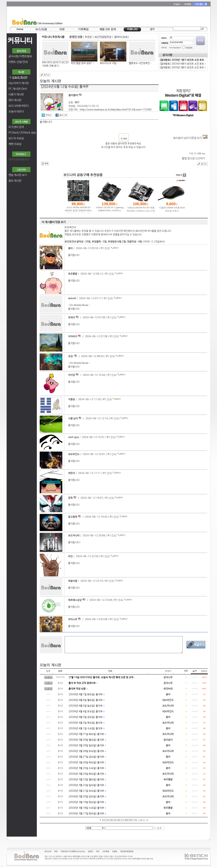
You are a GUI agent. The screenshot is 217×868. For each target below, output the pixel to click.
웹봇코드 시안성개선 (139, 63)
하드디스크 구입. (108, 63)
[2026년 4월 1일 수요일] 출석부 (86, 729)
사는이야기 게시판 (19, 83)
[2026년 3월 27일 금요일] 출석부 (86, 757)
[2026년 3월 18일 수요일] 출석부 (86, 808)
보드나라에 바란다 (19, 106)
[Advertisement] (131, 17)
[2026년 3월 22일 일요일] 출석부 (86, 785)
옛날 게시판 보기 (18, 175)
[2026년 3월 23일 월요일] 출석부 (86, 780)
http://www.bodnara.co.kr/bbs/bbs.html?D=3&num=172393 (116, 110)
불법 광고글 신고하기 (193, 158)
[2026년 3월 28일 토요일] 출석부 (86, 751)
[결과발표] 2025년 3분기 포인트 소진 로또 (183, 68)
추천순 (88, 37)
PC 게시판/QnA (18, 89)
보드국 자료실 (16, 138)
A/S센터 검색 (16, 127)
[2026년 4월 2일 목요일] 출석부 (86, 723)
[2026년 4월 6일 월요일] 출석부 (86, 700)
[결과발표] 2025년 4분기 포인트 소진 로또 (183, 64)
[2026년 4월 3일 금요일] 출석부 (86, 717)
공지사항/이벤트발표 (20, 56)
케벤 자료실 (15, 144)
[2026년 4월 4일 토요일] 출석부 (86, 712)
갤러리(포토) (122, 37)
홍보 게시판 (15, 181)
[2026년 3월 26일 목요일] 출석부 (86, 763)
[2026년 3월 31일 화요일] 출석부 (86, 734)
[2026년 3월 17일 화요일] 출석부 (86, 814)
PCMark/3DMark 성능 (22, 133)
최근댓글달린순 (103, 37)
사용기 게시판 (16, 94)
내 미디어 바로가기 (19, 160)
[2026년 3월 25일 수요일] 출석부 (86, 768)
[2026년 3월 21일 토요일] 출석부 (86, 791)
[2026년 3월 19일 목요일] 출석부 (86, 802)
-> (18, 77)
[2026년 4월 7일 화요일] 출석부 (86, 694)
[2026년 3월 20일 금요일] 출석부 (86, 797)
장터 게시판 (15, 100)
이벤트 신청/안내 (18, 62)
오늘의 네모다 (16, 111)
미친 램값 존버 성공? (82, 63)
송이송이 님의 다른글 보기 (190, 138)
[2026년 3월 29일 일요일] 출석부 (86, 746)
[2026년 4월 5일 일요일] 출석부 (86, 706)
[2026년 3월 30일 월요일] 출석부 (86, 740)
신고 (107, 248)
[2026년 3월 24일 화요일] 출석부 (86, 774)
